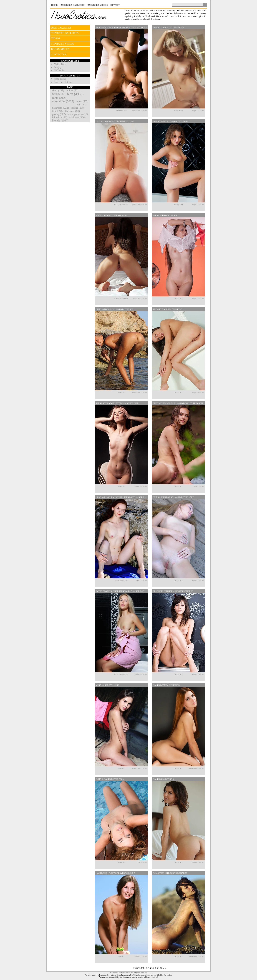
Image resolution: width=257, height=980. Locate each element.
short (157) (58, 90)
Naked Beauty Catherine (166, 685)
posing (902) (59, 114)
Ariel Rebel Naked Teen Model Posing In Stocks (121, 27)
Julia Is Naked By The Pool (110, 779)
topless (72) (72, 90)
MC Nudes (59, 70)
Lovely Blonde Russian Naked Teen (115, 121)
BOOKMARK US (60, 49)
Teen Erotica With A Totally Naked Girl (117, 403)
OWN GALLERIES (61, 28)
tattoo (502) (82, 101)
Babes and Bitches (63, 82)
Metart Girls (60, 64)
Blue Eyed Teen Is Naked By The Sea (115, 309)
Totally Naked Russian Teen (168, 309)
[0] (143, 968)
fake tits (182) (60, 117)
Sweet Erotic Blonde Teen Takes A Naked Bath (120, 591)
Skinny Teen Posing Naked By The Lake (173, 497)
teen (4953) (75, 94)
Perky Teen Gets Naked (165, 215)
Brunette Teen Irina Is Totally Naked (173, 591)
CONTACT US (59, 55)
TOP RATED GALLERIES (65, 33)
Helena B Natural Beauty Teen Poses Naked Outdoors (122, 497)
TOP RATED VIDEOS (63, 44)
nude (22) (81, 105)
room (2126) (60, 98)
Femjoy (58, 67)
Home (54, 5)
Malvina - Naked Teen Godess (111, 215)
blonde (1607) (60, 121)
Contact (115, 5)
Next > (163, 968)
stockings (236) (77, 117)
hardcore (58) (73, 111)
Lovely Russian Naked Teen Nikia (171, 121)
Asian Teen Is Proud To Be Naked (170, 873)
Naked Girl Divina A (163, 779)
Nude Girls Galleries (72, 5)
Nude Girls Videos (97, 5)
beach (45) (58, 111)
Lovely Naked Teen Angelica (168, 27)
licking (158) (78, 108)
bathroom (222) (61, 108)
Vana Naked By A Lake (107, 685)
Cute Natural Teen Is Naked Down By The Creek (178, 403)
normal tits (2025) (63, 101)
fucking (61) (59, 94)
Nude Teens (60, 79)
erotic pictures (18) (78, 114)
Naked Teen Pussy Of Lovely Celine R (115, 873)
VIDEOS (56, 39)
